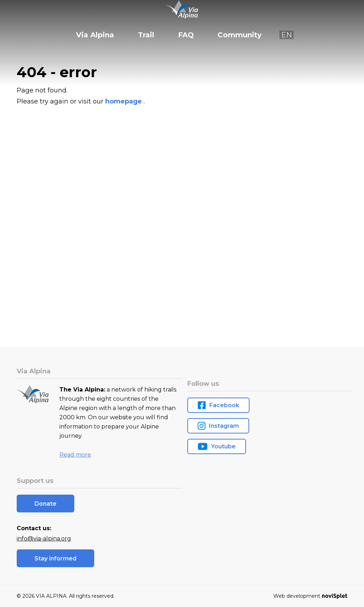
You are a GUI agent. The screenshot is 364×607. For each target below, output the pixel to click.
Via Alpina (95, 35)
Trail (146, 35)
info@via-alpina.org (44, 539)
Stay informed (55, 558)
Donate (45, 504)
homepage (124, 101)
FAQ (186, 35)
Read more (75, 455)
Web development (310, 596)
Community (240, 35)
